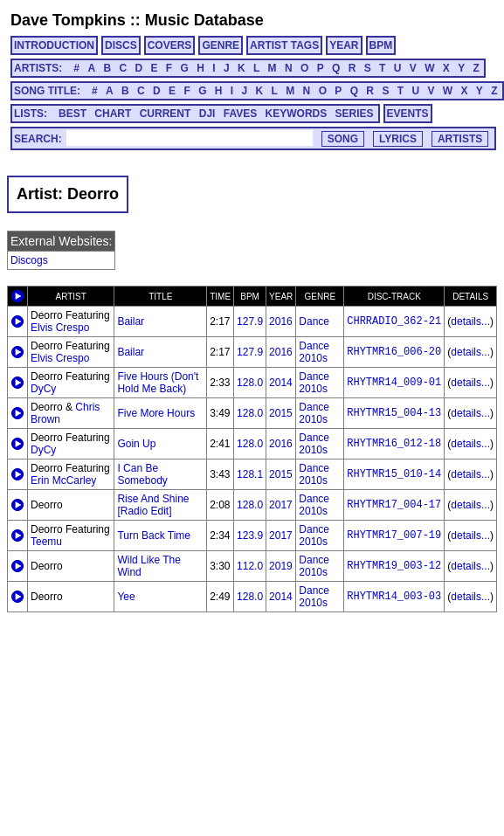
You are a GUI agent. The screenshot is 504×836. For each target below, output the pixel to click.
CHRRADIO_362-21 (394, 321)
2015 (281, 413)
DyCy (43, 389)
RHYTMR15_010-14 (394, 474)
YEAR (344, 45)
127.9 (250, 321)
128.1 (250, 474)
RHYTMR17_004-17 (394, 505)
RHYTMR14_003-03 (394, 597)
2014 (281, 383)
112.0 (250, 566)
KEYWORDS (297, 114)
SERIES (355, 114)
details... (470, 321)
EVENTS (408, 114)
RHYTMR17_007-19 (394, 535)
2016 (281, 321)
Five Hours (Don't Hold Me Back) (158, 383)
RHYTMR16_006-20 (394, 352)
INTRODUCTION (54, 45)
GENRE (221, 45)
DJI (207, 114)
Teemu (46, 542)
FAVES (240, 114)
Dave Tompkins (68, 20)
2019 (281, 566)
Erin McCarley (63, 480)
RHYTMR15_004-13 (394, 413)
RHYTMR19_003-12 (394, 566)
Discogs (29, 260)
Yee (126, 597)
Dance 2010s (314, 352)
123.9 (250, 535)
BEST (72, 114)
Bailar (131, 321)
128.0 (250, 383)
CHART (113, 114)
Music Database (204, 20)
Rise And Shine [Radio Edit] (153, 505)
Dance (314, 321)
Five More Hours (156, 413)
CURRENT (166, 114)
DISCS (121, 45)
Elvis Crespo (60, 328)
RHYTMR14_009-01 (394, 383)
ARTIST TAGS (284, 45)
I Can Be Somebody (142, 474)
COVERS (170, 45)
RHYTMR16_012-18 (394, 444)
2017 (281, 505)
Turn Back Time (154, 535)
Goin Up (136, 444)
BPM (381, 45)
